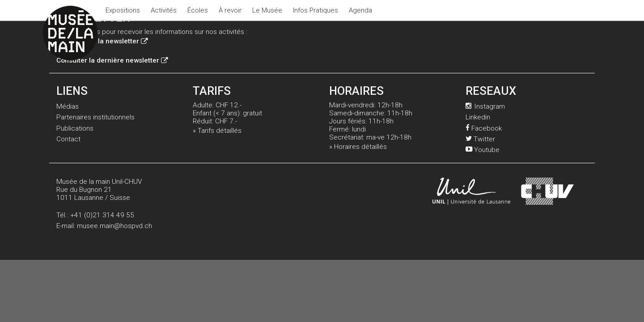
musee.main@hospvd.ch (114, 226)
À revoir (230, 10)
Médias (68, 106)
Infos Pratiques (316, 10)
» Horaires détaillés (358, 147)
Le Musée (267, 10)
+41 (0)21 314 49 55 (102, 215)
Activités (164, 10)
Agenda (360, 10)
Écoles (198, 10)
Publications (75, 128)
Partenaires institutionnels (95, 117)
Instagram (485, 106)
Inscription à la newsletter (102, 41)
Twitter (480, 139)
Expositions (123, 10)
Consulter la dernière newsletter (112, 60)
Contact (68, 139)
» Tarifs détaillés (217, 131)
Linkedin (478, 117)
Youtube (483, 150)
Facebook (484, 128)
